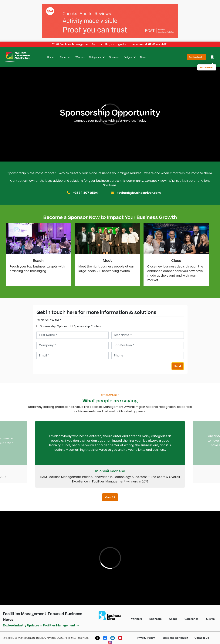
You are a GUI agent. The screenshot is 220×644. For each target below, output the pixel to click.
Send (178, 363)
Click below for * (49, 317)
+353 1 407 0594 (85, 190)
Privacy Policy (146, 635)
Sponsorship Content (88, 323)
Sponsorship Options (54, 323)
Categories (97, 54)
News (143, 54)
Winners (80, 54)
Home (50, 54)
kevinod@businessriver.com (139, 190)
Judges (130, 54)
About (65, 54)
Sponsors (114, 54)
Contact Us (202, 635)
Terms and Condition (175, 635)
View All (110, 494)
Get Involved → (197, 54)
